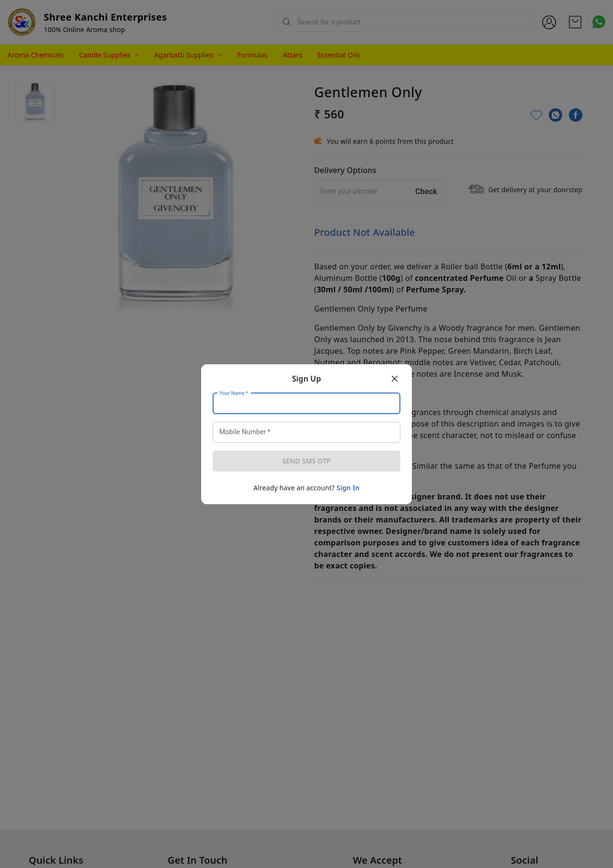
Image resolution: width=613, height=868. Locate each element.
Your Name (234, 393)
